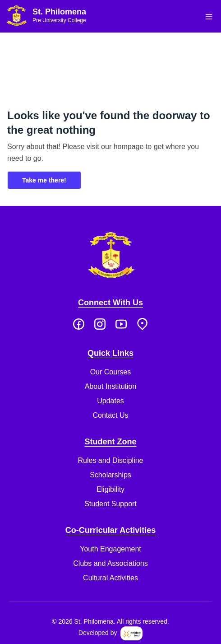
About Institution (111, 386)
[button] (209, 17)
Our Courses (111, 372)
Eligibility (110, 489)
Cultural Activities (110, 578)
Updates (110, 401)
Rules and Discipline (111, 460)
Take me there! (44, 180)
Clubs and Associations (110, 563)
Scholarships (110, 475)
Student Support (110, 504)
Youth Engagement (110, 549)
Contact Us (110, 415)
